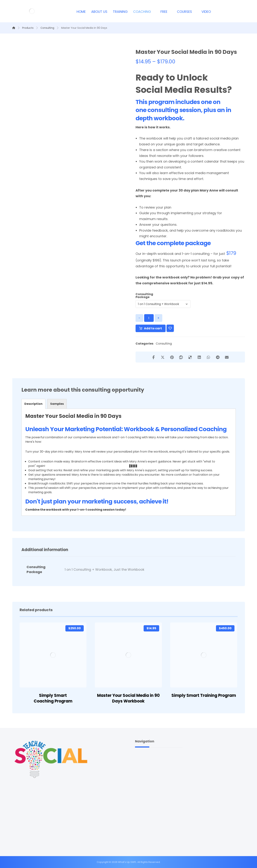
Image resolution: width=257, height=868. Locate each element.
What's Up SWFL (127, 862)
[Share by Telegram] (218, 357)
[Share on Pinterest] (172, 357)
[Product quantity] (149, 318)
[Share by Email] (227, 357)
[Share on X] (163, 357)
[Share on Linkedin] (199, 357)
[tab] (33, 404)
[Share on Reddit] (181, 357)
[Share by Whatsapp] (208, 357)
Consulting (164, 344)
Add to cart (153, 328)
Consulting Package (144, 296)
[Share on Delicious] (190, 357)
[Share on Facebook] (154, 357)
